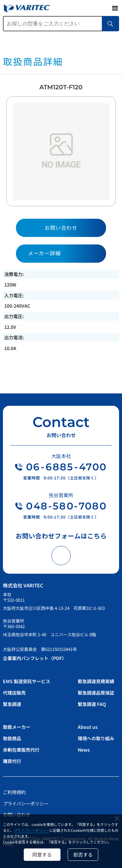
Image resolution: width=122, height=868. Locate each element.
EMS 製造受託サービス (27, 681)
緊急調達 (12, 704)
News (84, 750)
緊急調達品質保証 (96, 693)
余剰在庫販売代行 (21, 750)
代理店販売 (14, 693)
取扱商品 (12, 738)
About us (88, 727)
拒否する (83, 854)
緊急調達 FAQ (92, 704)
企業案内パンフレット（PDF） (35, 658)
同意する (42, 854)
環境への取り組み (96, 738)
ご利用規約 (14, 792)
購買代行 (12, 761)
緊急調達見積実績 (96, 681)
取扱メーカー (17, 727)
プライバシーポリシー (32, 830)
